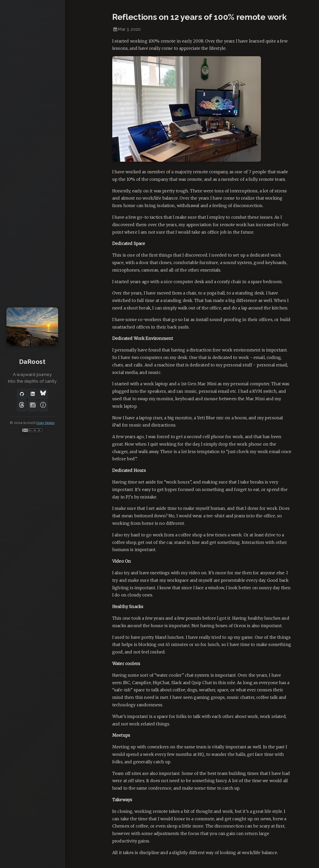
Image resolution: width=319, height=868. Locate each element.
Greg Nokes (46, 423)
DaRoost (32, 362)
